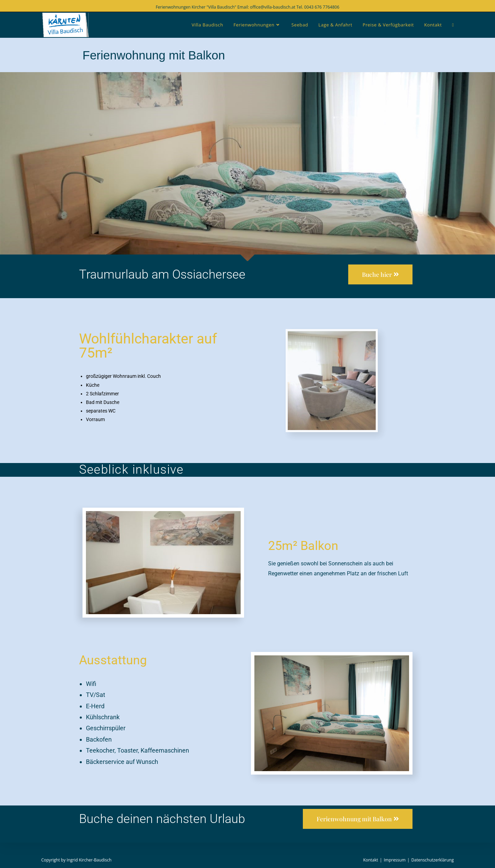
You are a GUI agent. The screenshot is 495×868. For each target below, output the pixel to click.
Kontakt (370, 860)
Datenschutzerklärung (432, 860)
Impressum (394, 860)
